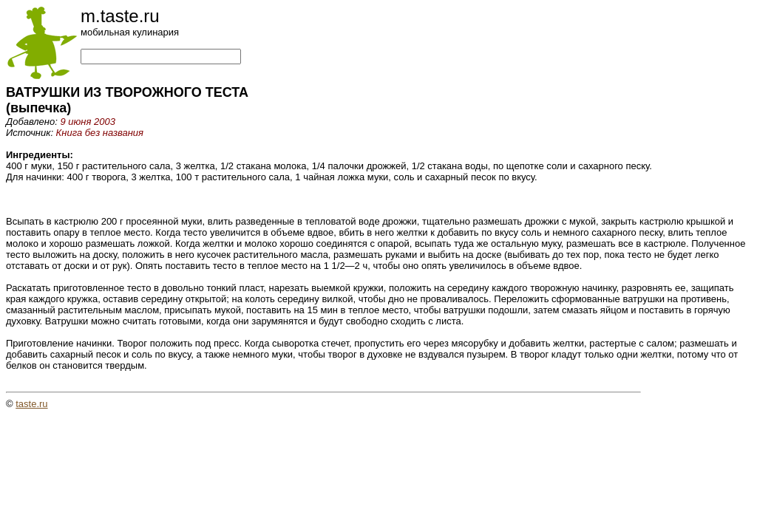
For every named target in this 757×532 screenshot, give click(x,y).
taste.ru (31, 404)
